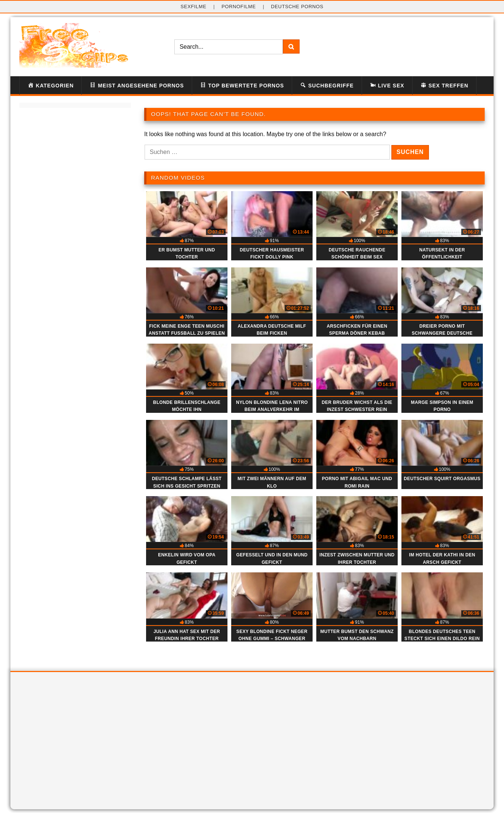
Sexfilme (194, 7)
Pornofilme (239, 7)
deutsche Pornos (297, 7)
